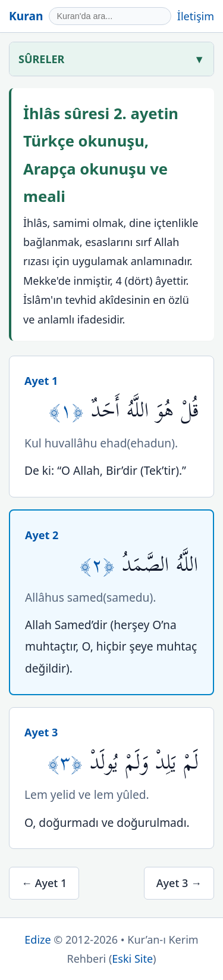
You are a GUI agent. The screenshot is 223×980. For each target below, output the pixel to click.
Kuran (26, 16)
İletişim (196, 16)
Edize (37, 939)
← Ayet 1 (44, 883)
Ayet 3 (41, 732)
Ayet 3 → (179, 883)
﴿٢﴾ (101, 565)
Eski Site (132, 959)
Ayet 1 (41, 381)
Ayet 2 (42, 535)
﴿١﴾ (70, 411)
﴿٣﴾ (69, 763)
